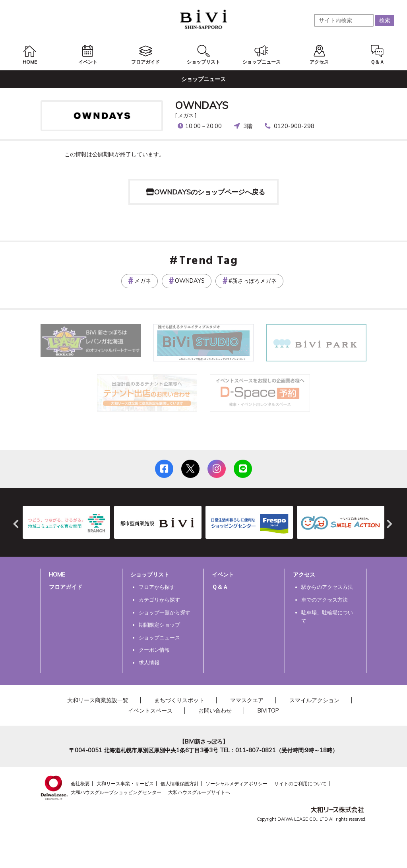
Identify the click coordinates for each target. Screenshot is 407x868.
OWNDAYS (202, 105)
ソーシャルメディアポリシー (236, 784)
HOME (57, 575)
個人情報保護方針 (180, 784)
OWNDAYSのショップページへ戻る (210, 192)
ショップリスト (150, 575)
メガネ (143, 281)
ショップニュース (159, 637)
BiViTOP (268, 711)
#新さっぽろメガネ (253, 281)
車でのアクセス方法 (325, 600)
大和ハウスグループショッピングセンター (116, 792)
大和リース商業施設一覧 (98, 700)
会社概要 (80, 784)
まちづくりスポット (179, 700)
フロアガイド (66, 587)
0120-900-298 (294, 126)
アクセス (304, 575)
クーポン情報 (154, 650)
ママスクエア (247, 700)
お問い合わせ (215, 711)
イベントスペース (150, 711)
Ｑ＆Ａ (220, 587)
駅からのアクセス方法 (327, 587)
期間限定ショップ (159, 625)
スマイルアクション (314, 700)
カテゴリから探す (159, 600)
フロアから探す (157, 587)
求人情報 (149, 662)
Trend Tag (208, 261)
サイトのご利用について (300, 784)
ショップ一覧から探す (165, 612)
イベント (223, 575)
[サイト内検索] (344, 20)
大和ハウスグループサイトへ (199, 792)
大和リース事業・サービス (125, 784)
